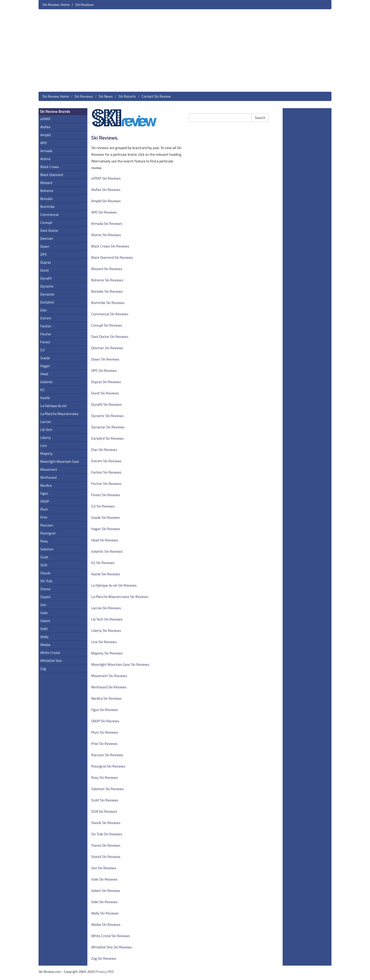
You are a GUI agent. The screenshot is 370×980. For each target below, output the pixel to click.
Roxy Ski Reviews (105, 777)
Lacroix (46, 422)
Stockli (45, 597)
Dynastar (47, 294)
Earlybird (47, 302)
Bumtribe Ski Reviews (108, 303)
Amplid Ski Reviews (106, 201)
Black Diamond (52, 175)
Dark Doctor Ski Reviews (110, 336)
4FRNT (45, 119)
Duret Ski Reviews (105, 393)
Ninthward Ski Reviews (109, 687)
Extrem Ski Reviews (106, 461)
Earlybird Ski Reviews (108, 438)
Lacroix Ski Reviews (106, 608)
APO (44, 143)
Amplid (45, 135)
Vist (43, 605)
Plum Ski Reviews (105, 732)
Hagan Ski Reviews (106, 529)
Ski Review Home (56, 96)
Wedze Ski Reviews (106, 924)
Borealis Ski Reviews (107, 291)
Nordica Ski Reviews (107, 698)
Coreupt (46, 222)
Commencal (49, 214)
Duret (45, 270)
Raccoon (47, 525)
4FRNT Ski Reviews (106, 178)
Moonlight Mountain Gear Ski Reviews (120, 664)
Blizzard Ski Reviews (107, 269)
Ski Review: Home (56, 4)
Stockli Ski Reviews (106, 857)
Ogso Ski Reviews (105, 710)
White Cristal (50, 653)
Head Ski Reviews (105, 540)
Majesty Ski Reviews (107, 653)
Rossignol (48, 533)
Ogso (44, 493)
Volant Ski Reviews (106, 890)
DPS (44, 254)
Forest (45, 342)
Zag (43, 668)
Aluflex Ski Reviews (106, 189)
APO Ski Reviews (104, 212)
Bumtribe (47, 206)
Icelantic (47, 382)
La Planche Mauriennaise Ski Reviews (120, 597)
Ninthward (48, 477)
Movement (49, 469)
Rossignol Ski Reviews (108, 766)
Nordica (46, 485)
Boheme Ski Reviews (107, 280)
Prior (44, 517)
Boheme (47, 191)
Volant (45, 621)
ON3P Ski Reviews (105, 721)
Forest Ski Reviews (106, 495)
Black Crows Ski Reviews (110, 246)
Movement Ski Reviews (109, 676)
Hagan (45, 366)
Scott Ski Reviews (105, 800)
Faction (46, 326)
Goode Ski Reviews (106, 517)
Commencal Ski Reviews (110, 314)
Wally (44, 637)
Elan (44, 310)
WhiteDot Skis (51, 660)
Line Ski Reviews (104, 642)
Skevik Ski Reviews (106, 823)
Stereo (45, 589)
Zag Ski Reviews (104, 958)
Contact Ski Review (156, 96)
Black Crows (50, 167)
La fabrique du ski (53, 406)
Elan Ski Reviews (104, 450)
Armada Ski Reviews (107, 223)
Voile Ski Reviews (104, 879)
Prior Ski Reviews (104, 743)
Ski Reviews (84, 96)
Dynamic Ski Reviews (108, 416)
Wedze (45, 645)
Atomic (46, 159)
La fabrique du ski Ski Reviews (114, 585)
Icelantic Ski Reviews (107, 551)
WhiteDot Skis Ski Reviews (112, 947)
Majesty (47, 453)
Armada (46, 151)
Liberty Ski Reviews (106, 630)
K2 (42, 390)
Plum (44, 509)
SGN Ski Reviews (104, 811)
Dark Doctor (49, 230)
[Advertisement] (185, 52)
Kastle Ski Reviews (106, 574)
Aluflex (45, 127)
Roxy (44, 541)
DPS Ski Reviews (104, 370)
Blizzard (46, 183)
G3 (43, 350)
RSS (111, 972)
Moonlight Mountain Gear (60, 461)
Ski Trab (46, 581)
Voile (44, 613)
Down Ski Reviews (105, 359)
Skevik (45, 573)
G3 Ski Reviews (103, 506)
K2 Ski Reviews (103, 563)
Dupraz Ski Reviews (106, 382)
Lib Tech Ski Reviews (107, 619)
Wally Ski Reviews (105, 913)
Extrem (46, 318)
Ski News (106, 96)
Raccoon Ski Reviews (107, 755)
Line (44, 445)
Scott (44, 557)
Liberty (46, 437)
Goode (45, 358)
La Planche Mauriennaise (59, 414)
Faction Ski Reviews (106, 472)
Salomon (47, 549)
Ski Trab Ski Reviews (107, 834)
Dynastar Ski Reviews (108, 427)
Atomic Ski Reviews (106, 235)
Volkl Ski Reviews (104, 902)
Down (45, 246)
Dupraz (46, 262)
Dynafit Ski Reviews (107, 404)
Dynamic (47, 286)
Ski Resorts (127, 96)
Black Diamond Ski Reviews (112, 257)
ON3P (45, 501)
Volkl (44, 629)
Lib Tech (46, 429)
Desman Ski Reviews (107, 348)
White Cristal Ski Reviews (111, 936)
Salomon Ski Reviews (108, 789)
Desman (47, 238)
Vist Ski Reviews (104, 868)
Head (44, 374)
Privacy (101, 972)
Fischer (46, 334)
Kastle (45, 398)
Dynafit (46, 278)
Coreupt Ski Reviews (107, 325)
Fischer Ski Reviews (106, 483)
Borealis (47, 198)
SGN (44, 565)
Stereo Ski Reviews (106, 845)
